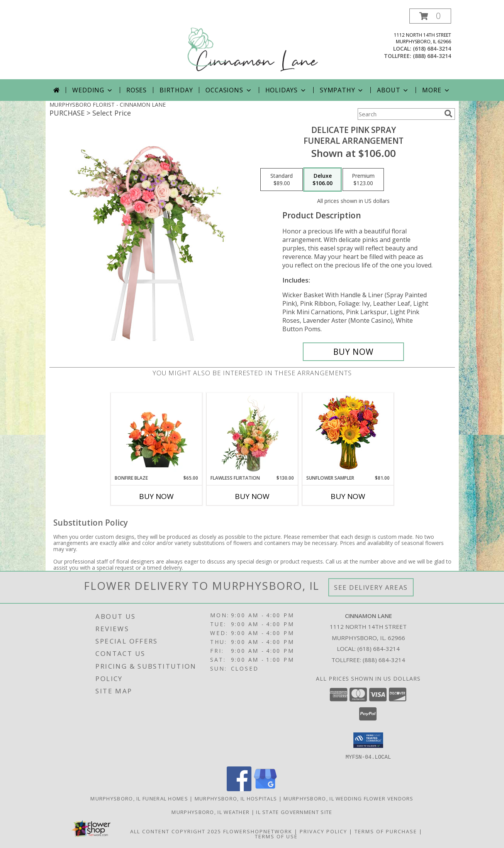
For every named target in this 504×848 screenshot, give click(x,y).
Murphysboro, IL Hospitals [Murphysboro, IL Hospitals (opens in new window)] (236, 798)
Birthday (176, 90)
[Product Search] (399, 114)
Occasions (229, 90)
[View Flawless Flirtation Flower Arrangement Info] (252, 434)
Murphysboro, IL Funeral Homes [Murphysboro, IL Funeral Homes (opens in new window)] (139, 798)
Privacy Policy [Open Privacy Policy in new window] (323, 831)
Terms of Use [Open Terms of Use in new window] (276, 836)
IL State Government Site (294, 812)
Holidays (286, 90)
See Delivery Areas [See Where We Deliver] (371, 587)
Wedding (93, 90)
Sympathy (342, 90)
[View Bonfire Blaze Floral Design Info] (156, 434)
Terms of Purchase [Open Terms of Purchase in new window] (386, 831)
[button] (430, 16)
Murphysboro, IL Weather (210, 812)
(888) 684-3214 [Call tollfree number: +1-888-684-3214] (432, 56)
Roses (137, 90)
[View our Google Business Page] (265, 789)
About (393, 90)
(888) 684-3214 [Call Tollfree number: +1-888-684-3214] (384, 660)
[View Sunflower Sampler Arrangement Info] (348, 434)
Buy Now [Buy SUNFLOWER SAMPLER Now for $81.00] (348, 496)
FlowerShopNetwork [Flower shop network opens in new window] (258, 831)
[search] (448, 114)
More (436, 90)
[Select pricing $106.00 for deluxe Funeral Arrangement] (322, 180)
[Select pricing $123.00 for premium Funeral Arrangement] (363, 180)
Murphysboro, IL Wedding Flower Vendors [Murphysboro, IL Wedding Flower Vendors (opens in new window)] (348, 798)
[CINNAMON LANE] (253, 44)
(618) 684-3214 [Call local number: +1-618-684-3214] (432, 49)
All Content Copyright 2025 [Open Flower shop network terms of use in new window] (176, 831)
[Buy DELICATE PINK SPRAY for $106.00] (354, 352)
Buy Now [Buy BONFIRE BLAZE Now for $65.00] (156, 496)
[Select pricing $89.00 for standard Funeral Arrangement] (282, 180)
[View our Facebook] (239, 789)
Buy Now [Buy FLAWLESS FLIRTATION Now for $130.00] (252, 496)
